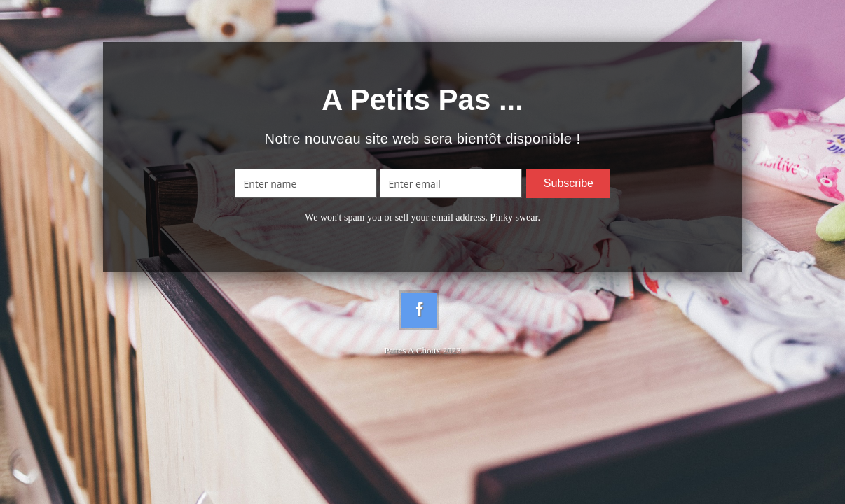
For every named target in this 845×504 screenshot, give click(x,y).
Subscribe (569, 183)
